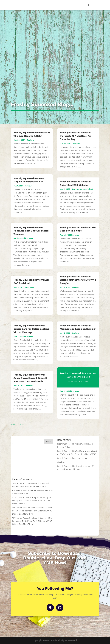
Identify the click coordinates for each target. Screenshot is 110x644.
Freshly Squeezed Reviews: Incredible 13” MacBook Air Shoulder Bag (75, 136)
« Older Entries (18, 424)
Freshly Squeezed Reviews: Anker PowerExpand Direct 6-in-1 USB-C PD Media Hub (31, 378)
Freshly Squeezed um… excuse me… (73, 458)
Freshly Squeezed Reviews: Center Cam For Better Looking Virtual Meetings (31, 329)
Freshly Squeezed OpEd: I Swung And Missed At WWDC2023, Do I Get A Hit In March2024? (32, 501)
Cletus (15, 490)
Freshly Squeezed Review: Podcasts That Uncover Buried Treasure (31, 231)
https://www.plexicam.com (78, 381)
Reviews (30, 140)
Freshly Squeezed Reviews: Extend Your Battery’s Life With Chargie (78, 280)
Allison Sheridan (19, 497)
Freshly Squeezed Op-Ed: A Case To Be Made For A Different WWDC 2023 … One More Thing (32, 511)
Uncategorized (87, 189)
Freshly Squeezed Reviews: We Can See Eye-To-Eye (78, 375)
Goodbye (61, 462)
